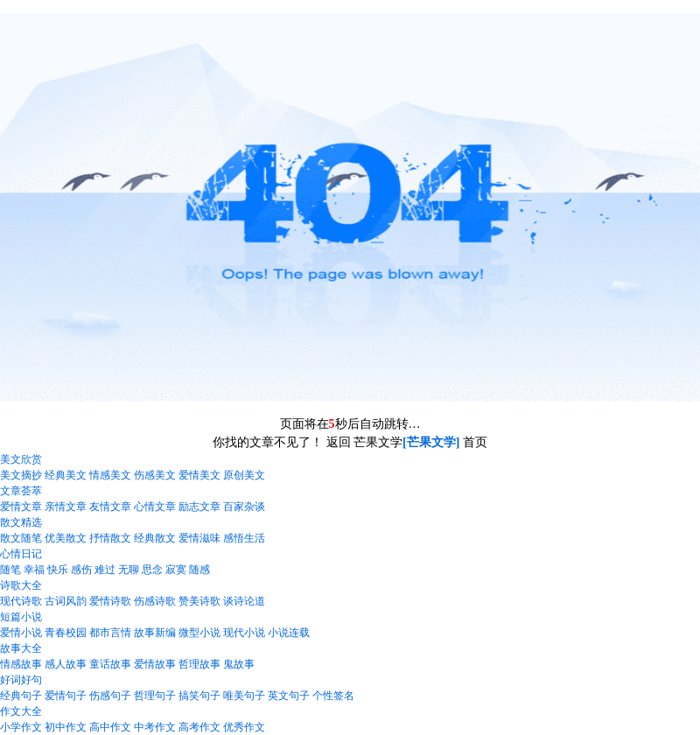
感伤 (81, 570)
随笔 (10, 570)
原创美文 (244, 475)
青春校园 (66, 633)
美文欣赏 (21, 459)
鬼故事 (239, 664)
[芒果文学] (431, 442)
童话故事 (110, 664)
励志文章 (199, 507)
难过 (105, 570)
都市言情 (110, 633)
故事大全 (21, 648)
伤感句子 (110, 696)
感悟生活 (244, 538)
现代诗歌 (21, 601)
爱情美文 (199, 475)
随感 (199, 570)
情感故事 (21, 664)
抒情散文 (110, 538)
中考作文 (155, 727)
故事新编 (155, 633)
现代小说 (244, 633)
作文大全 (21, 711)
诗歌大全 (21, 585)
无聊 (129, 570)
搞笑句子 (199, 696)
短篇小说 (21, 617)
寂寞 (176, 570)
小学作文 (21, 727)
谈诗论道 (244, 601)
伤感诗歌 (155, 601)
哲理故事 (199, 664)
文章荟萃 (21, 491)
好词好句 (21, 680)
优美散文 (66, 538)
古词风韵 (66, 601)
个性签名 (333, 696)
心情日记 (21, 554)
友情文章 (110, 507)
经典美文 (66, 475)
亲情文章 (66, 507)
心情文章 (155, 507)
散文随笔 (21, 538)
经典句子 (21, 696)
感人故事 (66, 664)
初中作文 (66, 727)
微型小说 (199, 633)
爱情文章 (21, 507)
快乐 (58, 570)
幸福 (34, 570)
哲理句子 (155, 696)
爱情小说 (21, 633)
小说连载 (289, 633)
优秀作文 (244, 727)
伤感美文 (155, 475)
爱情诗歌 (110, 601)
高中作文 (110, 727)
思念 (152, 570)
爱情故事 (155, 664)
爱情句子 (66, 696)
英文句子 (289, 696)
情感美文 (110, 475)
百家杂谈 (244, 507)
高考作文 (199, 727)
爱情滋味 (199, 538)
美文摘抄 (21, 475)
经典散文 (155, 538)
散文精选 (21, 522)
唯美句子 (244, 696)
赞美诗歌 (199, 601)
